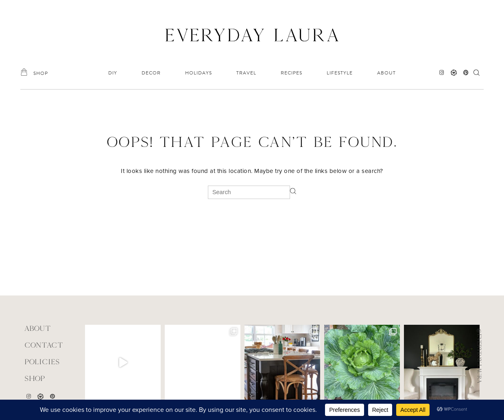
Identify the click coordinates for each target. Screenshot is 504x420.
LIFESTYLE (340, 73)
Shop (35, 378)
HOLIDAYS (199, 73)
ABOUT (386, 73)
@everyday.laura (480, 356)
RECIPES (291, 73)
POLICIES (42, 362)
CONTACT (44, 345)
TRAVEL (246, 73)
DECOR (151, 73)
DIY (113, 73)
